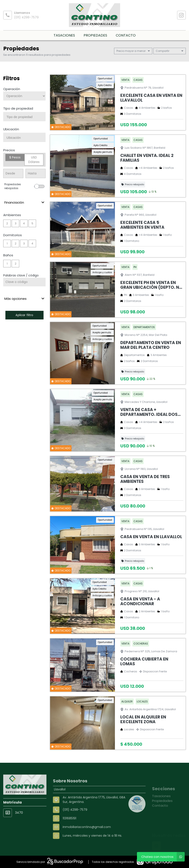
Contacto (126, 35)
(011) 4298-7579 (26, 17)
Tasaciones (64, 35)
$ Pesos (15, 157)
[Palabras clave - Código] (24, 282)
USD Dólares (34, 160)
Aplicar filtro (24, 315)
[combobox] (24, 117)
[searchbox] (26, 117)
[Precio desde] (13, 173)
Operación (12, 89)
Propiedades (95, 35)
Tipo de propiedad (18, 108)
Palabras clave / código (21, 275)
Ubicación (11, 129)
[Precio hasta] (36, 173)
